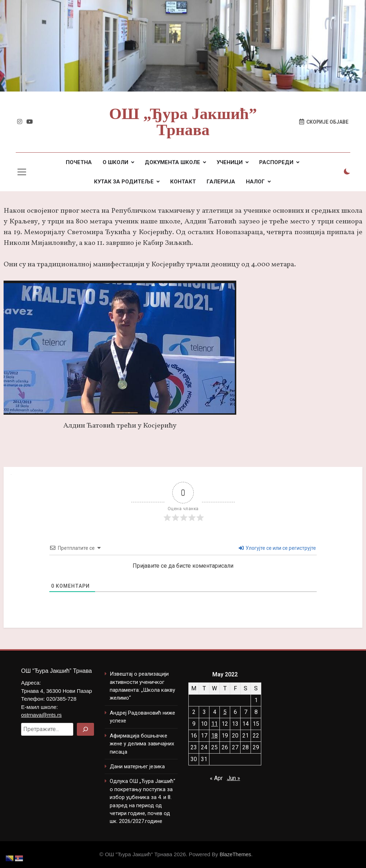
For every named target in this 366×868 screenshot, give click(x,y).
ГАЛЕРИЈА (221, 182)
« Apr (216, 778)
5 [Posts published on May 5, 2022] (225, 712)
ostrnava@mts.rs (41, 715)
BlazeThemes (235, 854)
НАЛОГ (255, 182)
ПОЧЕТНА (79, 162)
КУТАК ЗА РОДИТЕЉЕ (124, 182)
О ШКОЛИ (115, 162)
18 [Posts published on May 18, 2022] (214, 736)
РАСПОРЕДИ (276, 162)
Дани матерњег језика (137, 766)
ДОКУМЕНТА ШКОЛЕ (172, 162)
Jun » (234, 778)
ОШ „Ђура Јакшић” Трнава (183, 122)
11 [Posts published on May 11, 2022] (214, 724)
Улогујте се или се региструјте (277, 548)
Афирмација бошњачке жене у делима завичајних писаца (142, 744)
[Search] (85, 729)
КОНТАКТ (183, 182)
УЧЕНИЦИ (230, 162)
